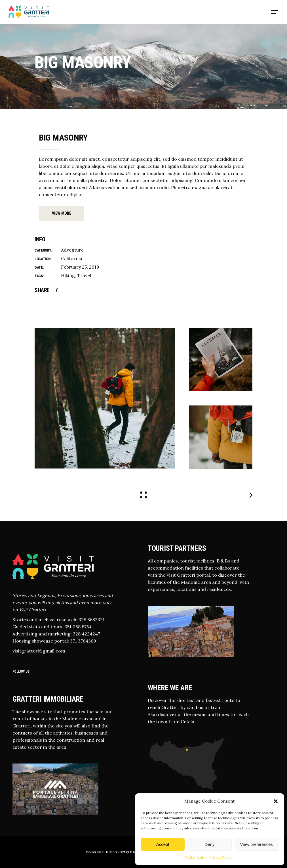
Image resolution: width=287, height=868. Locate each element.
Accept (163, 844)
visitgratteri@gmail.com (39, 651)
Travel (84, 275)
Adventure (72, 250)
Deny (209, 844)
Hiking (68, 275)
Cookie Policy (195, 857)
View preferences (257, 844)
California (72, 258)
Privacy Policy (221, 857)
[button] (276, 801)
